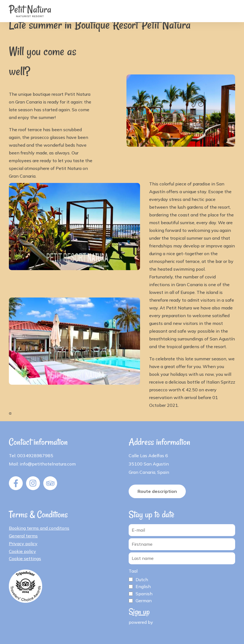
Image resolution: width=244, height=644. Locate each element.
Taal (133, 571)
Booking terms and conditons (39, 528)
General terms (23, 536)
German (144, 601)
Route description (157, 491)
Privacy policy (23, 544)
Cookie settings (25, 558)
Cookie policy (22, 551)
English (143, 586)
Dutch (142, 580)
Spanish (144, 594)
